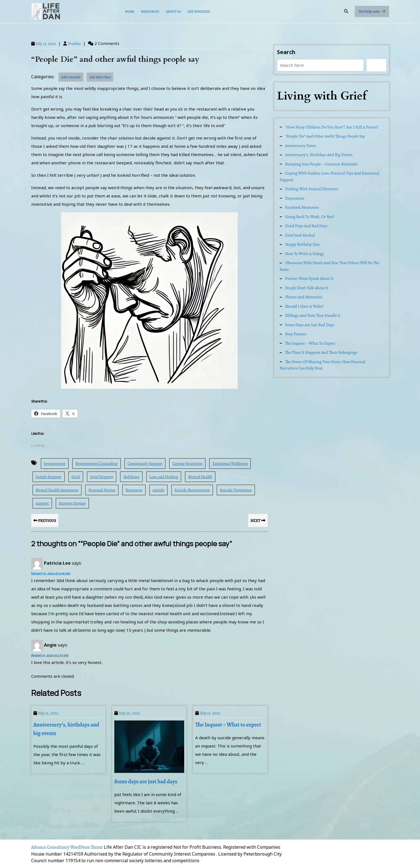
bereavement (55, 464)
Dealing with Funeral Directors (312, 189)
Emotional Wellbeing (230, 464)
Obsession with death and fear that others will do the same (330, 266)
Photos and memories (304, 297)
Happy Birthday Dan (303, 244)
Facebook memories (302, 207)
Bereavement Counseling (96, 464)
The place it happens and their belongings (321, 352)
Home (130, 12)
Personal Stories (102, 490)
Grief (76, 477)
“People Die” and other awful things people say (325, 136)
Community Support (145, 464)
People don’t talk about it (307, 288)
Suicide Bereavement (192, 490)
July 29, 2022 (130, 713)
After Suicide (71, 77)
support (42, 503)
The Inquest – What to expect (228, 725)
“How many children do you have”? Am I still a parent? (332, 127)
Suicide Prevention (236, 490)
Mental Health (200, 477)
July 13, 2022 (46, 44)
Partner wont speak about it (310, 278)
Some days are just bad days (146, 782)
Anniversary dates (301, 146)
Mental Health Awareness (57, 490)
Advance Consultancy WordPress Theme (67, 847)
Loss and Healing (164, 477)
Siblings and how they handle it (313, 315)
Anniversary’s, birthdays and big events (319, 155)
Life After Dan (100, 77)
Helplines (131, 477)
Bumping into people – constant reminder (322, 164)
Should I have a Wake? (304, 306)
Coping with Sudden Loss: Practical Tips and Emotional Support (330, 176)
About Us (173, 12)
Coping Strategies (187, 464)
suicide (159, 490)
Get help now (374, 13)
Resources (150, 12)
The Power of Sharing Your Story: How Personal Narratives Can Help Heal (323, 365)
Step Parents (296, 334)
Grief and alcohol (300, 235)
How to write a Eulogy (305, 254)
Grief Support (102, 477)
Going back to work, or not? (310, 217)
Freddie (74, 44)
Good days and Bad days (306, 226)
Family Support (49, 477)
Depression (295, 198)
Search (286, 52)
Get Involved (199, 12)
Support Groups (72, 503)
